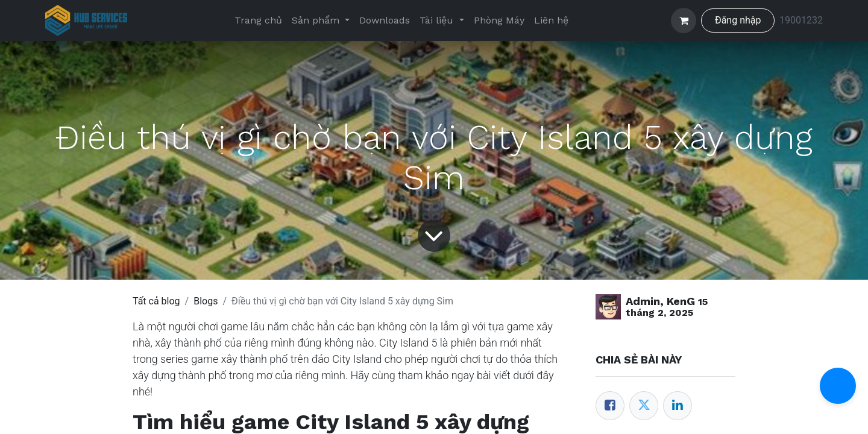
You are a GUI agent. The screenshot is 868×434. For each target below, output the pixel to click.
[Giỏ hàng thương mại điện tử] (684, 20)
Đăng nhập (738, 20)
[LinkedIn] (678, 406)
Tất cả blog (156, 301)
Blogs (206, 301)
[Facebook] (610, 406)
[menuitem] (258, 20)
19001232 (801, 20)
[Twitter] (644, 406)
